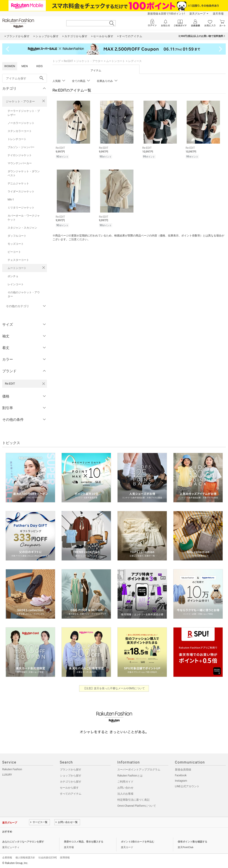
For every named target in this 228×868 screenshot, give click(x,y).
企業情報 (7, 858)
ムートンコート (17, 268)
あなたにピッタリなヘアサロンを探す (23, 842)
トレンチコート (17, 139)
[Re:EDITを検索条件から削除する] (44, 384)
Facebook (181, 775)
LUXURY (7, 775)
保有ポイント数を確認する (192, 842)
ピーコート (14, 252)
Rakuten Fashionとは (130, 776)
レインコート (16, 284)
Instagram (181, 781)
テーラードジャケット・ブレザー (24, 113)
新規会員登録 (183, 770)
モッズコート (16, 244)
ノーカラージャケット (21, 123)
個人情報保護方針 (25, 858)
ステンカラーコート (20, 131)
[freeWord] (25, 78)
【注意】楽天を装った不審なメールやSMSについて (114, 688)
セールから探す (69, 788)
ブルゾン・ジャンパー (21, 147)
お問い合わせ (125, 788)
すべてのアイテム (71, 794)
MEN (25, 66)
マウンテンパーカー (20, 163)
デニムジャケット (18, 183)
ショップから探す (71, 776)
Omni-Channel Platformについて (137, 806)
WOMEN (10, 66)
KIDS (40, 66)
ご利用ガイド (125, 782)
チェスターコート (18, 260)
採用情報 (65, 858)
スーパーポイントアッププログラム (139, 770)
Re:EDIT (68, 61)
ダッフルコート (17, 236)
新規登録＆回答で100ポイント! (166, 14)
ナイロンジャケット (20, 155)
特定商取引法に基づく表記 (133, 800)
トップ (57, 61)
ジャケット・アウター (20, 101)
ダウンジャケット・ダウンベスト (24, 173)
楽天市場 (218, 14)
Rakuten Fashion (12, 769)
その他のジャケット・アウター (24, 294)
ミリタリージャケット (21, 208)
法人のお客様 (125, 794)
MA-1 (11, 200)
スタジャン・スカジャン (22, 228)
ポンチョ (13, 276)
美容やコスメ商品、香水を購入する (84, 842)
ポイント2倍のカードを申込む (138, 842)
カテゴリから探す (71, 782)
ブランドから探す (71, 770)
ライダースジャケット (21, 191)
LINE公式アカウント (187, 786)
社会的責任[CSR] (47, 858)
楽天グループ (197, 14)
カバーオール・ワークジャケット (24, 218)
